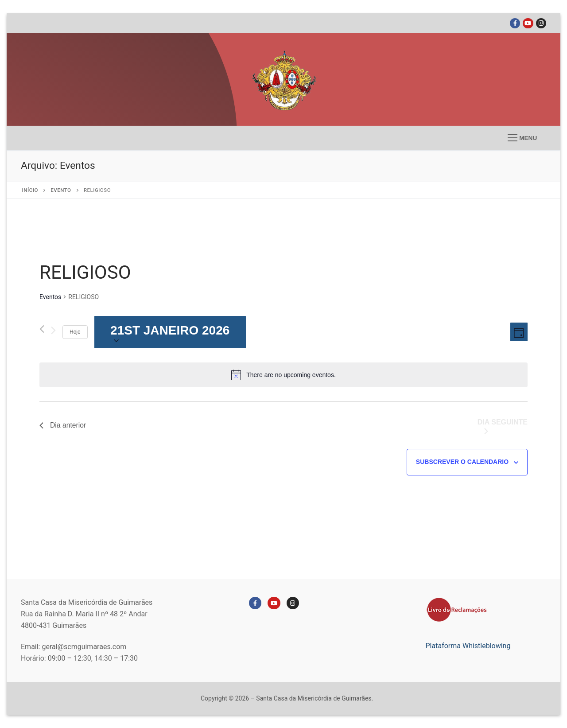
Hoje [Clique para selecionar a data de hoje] (75, 332)
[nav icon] (522, 138)
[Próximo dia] (53, 332)
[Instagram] (541, 23)
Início (30, 190)
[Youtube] (528, 23)
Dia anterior (63, 425)
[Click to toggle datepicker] (170, 332)
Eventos (50, 297)
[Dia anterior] (42, 329)
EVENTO (61, 190)
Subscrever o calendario (462, 462)
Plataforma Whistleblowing (468, 646)
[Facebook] (515, 23)
